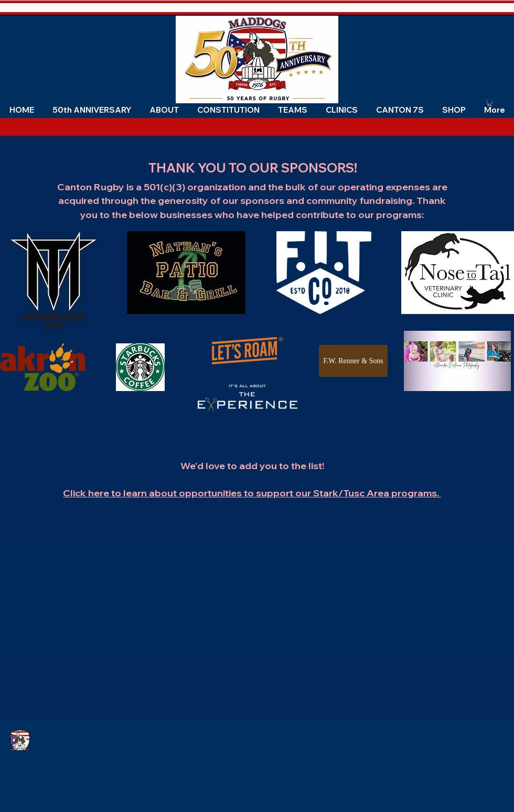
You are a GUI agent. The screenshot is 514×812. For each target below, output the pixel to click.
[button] (164, 110)
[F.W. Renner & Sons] (353, 361)
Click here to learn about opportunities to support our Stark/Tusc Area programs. (252, 493)
